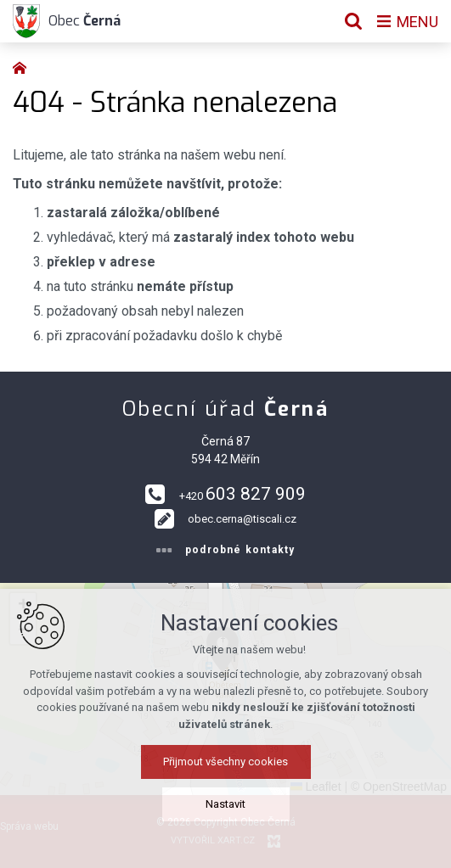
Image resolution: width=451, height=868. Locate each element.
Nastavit (225, 804)
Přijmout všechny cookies (225, 762)
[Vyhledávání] (353, 21)
